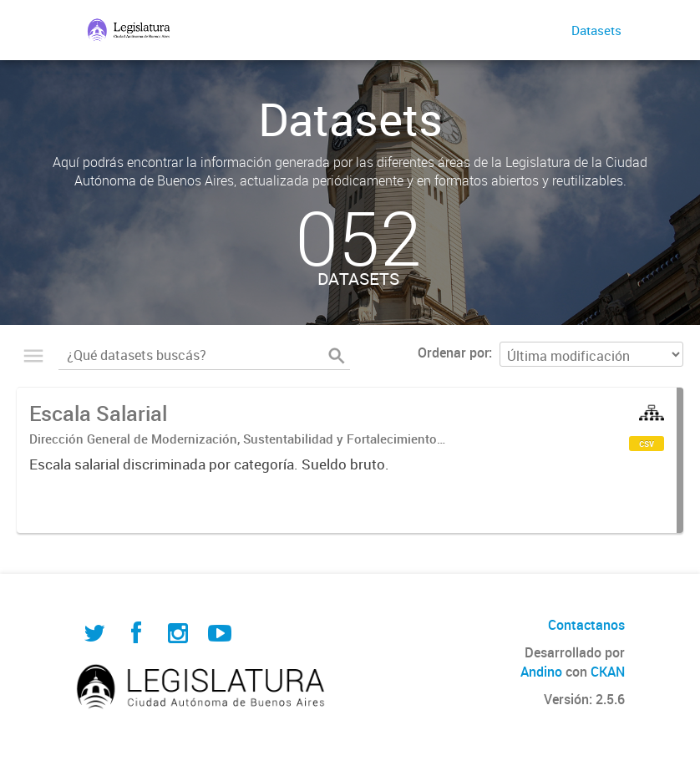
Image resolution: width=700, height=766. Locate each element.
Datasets (596, 30)
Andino (541, 672)
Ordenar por (453, 353)
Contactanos (586, 625)
